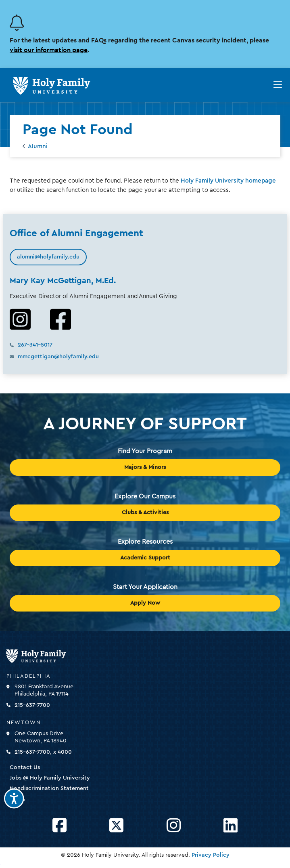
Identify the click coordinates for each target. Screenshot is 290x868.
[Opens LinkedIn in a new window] (231, 826)
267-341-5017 (35, 345)
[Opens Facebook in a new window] (59, 826)
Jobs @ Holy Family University (50, 778)
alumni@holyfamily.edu (48, 257)
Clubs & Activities (145, 513)
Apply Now (145, 603)
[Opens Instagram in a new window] (174, 826)
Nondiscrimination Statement (49, 788)
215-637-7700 (32, 705)
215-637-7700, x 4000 (43, 752)
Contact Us (25, 767)
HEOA (17, 799)
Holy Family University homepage (228, 181)
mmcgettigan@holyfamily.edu (58, 357)
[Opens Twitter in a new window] (116, 826)
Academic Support (145, 558)
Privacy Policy (211, 855)
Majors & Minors (145, 467)
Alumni (38, 146)
